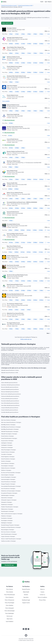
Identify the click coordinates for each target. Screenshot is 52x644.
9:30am (35, 53)
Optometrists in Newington (7, 498)
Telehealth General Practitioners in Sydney (10, 370)
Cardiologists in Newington (7, 445)
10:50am (17, 44)
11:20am (17, 92)
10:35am (23, 208)
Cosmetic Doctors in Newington (8, 452)
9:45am (41, 53)
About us (42, 589)
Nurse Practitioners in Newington (8, 489)
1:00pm (11, 82)
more (48, 34)
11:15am (17, 63)
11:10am (23, 44)
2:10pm (35, 199)
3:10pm (29, 111)
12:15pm (35, 63)
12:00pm (29, 92)
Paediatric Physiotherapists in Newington (10, 507)
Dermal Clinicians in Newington (8, 464)
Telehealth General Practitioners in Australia (9, 6)
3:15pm (23, 310)
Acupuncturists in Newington (7, 441)
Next (48, 333)
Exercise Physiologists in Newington (9, 477)
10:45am (41, 179)
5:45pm (23, 158)
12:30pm (11, 123)
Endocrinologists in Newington (8, 475)
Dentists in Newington (6, 461)
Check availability (26, 101)
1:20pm (11, 199)
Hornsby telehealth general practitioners (10, 399)
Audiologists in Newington (7, 443)
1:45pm (11, 34)
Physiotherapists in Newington (8, 511)
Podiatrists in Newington (6, 516)
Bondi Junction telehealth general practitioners (11, 394)
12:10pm (35, 44)
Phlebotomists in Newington (7, 509)
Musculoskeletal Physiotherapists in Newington (11, 486)
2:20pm (41, 199)
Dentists (26, 595)
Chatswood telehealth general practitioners (10, 396)
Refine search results (7, 23)
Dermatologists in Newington (7, 466)
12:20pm (41, 44)
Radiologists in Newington (7, 523)
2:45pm (41, 34)
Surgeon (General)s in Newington (8, 537)
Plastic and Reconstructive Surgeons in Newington (12, 514)
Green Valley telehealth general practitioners (10, 405)
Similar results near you (26, 339)
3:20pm (35, 111)
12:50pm (29, 291)
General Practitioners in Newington (9, 482)
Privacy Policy (42, 600)
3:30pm (41, 319)
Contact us (42, 595)
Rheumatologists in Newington (8, 530)
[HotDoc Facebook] (24, 629)
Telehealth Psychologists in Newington (9, 434)
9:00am (23, 53)
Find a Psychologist (10, 603)
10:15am (11, 148)
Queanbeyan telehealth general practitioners (10, 385)
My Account (10, 616)
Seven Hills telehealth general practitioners (10, 403)
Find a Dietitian (10, 605)
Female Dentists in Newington (8, 436)
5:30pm (17, 158)
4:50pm (10, 167)
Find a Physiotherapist (10, 595)
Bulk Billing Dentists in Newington (8, 425)
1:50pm (23, 199)
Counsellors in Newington (7, 454)
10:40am (11, 44)
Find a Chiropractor (10, 600)
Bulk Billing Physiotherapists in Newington (10, 429)
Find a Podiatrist (10, 597)
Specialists (26, 597)
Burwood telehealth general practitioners (10, 387)
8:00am (11, 53)
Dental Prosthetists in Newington (8, 459)
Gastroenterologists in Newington (8, 480)
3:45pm (29, 310)
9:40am (11, 262)
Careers (42, 592)
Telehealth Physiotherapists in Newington (10, 432)
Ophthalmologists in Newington (8, 495)
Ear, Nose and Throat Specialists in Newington (11, 473)
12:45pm (41, 63)
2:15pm (17, 34)
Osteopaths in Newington (7, 502)
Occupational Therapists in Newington (9, 493)
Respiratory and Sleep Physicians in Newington (11, 527)
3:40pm (41, 111)
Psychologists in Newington (7, 521)
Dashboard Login (26, 600)
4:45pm (11, 158)
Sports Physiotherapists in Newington (9, 534)
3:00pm (29, 319)
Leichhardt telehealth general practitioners (10, 390)
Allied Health (26, 592)
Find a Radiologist (10, 613)
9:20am (11, 329)
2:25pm (23, 34)
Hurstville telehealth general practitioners (10, 412)
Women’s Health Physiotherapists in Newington (11, 539)
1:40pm (17, 199)
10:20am (17, 72)
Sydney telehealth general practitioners (9, 383)
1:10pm (35, 291)
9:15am (29, 53)
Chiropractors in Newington (7, 448)
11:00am (35, 72)
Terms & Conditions (42, 597)
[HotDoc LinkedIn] (26, 629)
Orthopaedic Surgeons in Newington (9, 500)
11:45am (29, 63)
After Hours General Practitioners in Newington (11, 422)
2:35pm (35, 34)
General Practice (26, 589)
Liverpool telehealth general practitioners (10, 408)
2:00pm (23, 148)
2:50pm (23, 111)
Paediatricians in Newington (7, 505)
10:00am (11, 63)
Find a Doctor (10, 589)
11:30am (23, 63)
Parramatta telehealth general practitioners (10, 401)
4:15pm (17, 82)
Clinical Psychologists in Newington (9, 450)
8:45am (17, 53)
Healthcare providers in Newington (8, 541)
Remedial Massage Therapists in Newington (10, 525)
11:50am (29, 44)
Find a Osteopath (10, 608)
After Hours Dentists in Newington (9, 420)
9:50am (17, 300)
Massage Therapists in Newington (8, 484)
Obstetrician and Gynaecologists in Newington (11, 491)
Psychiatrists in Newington (7, 518)
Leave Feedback (10, 622)
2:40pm (17, 111)
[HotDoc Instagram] (28, 629)
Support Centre (26, 603)
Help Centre (10, 619)
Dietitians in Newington (6, 470)
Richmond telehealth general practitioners (10, 392)
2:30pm (29, 34)
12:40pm (23, 291)
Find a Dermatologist (10, 611)
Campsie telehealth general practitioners (10, 410)
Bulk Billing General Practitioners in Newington (11, 427)
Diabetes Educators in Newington (8, 468)
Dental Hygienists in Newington (8, 457)
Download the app (9, 565)
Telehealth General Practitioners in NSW (25, 6)
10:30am (23, 72)
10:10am (29, 300)
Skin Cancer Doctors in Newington (8, 532)
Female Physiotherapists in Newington (9, 438)
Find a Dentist (10, 592)
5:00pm (16, 167)
